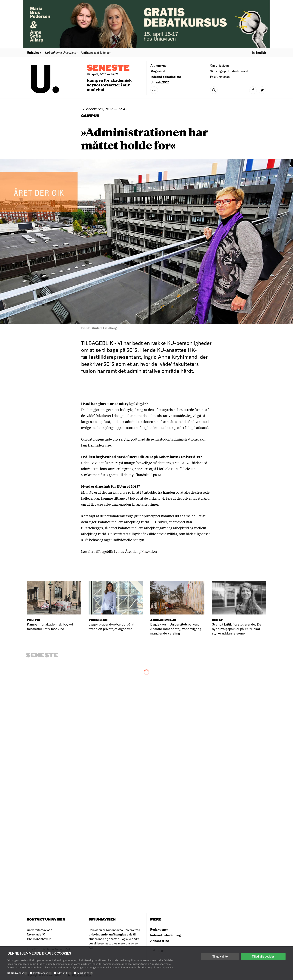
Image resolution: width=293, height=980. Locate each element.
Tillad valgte (220, 956)
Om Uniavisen (219, 65)
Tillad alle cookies (263, 956)
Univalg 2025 (160, 82)
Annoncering (160, 941)
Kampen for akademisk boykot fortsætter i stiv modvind (109, 85)
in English (259, 52)
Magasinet (158, 71)
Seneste (108, 68)
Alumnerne (158, 65)
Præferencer (42, 973)
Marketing (85, 973)
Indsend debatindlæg (166, 77)
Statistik (64, 973)
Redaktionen (159, 929)
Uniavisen (34, 52)
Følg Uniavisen (220, 77)
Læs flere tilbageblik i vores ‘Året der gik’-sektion (119, 551)
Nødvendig (19, 973)
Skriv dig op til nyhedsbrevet (229, 71)
